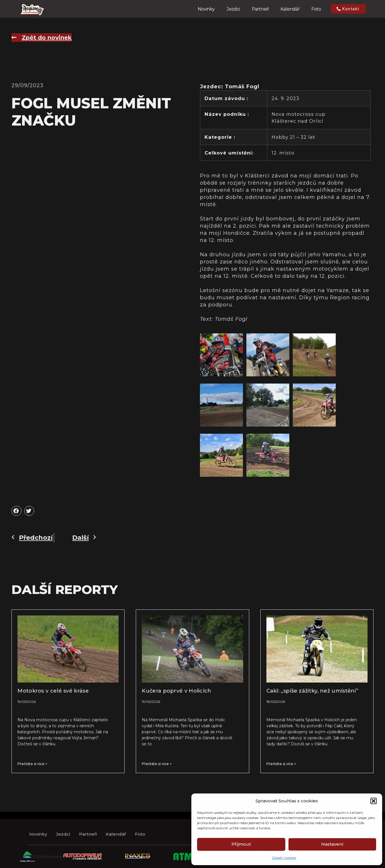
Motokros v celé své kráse (53, 691)
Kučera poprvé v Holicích (176, 691)
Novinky (206, 9)
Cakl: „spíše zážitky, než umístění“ (313, 691)
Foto (316, 9)
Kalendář (290, 9)
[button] (374, 801)
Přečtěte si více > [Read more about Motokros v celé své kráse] (32, 764)
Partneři (260, 9)
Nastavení (332, 844)
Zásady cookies (284, 858)
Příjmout (241, 844)
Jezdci (233, 9)
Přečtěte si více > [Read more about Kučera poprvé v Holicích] (157, 764)
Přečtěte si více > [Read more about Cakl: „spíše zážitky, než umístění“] (281, 764)
